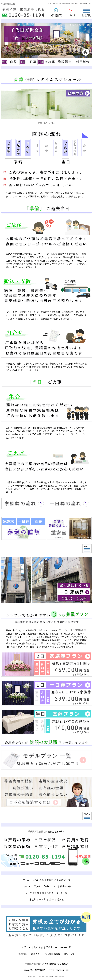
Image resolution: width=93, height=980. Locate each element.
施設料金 (51, 880)
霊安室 (37, 886)
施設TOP (26, 947)
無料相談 (38, 947)
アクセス (26, 886)
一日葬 (43, 900)
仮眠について (50, 886)
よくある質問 (32, 893)
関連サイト (36, 954)
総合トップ (69, 954)
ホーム (26, 880)
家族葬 (33, 900)
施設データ (65, 880)
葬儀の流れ (66, 886)
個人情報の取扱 (53, 954)
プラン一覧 (62, 893)
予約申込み (52, 947)
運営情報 (23, 954)
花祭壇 (60, 900)
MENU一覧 (66, 947)
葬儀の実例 (48, 893)
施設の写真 (38, 880)
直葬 (51, 900)
